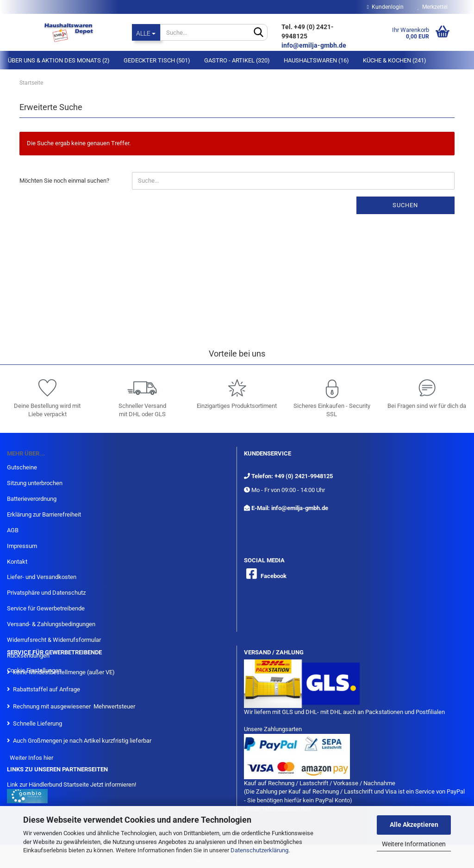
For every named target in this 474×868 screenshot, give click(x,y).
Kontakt (17, 562)
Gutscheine (22, 467)
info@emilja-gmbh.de (315, 45)
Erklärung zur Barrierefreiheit (44, 514)
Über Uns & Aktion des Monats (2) (59, 60)
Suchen (405, 205)
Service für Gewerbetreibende (46, 608)
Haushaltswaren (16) (316, 60)
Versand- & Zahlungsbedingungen (51, 624)
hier (48, 758)
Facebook (274, 576)
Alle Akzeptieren (414, 825)
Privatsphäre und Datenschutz (46, 593)
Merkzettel (433, 7)
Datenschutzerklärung (259, 850)
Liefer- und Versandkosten (42, 577)
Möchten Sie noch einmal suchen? (64, 181)
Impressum (22, 546)
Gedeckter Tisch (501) (157, 60)
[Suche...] (146, 32)
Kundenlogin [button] (385, 7)
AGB (13, 530)
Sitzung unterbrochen (35, 483)
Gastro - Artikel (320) (237, 60)
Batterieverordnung (32, 499)
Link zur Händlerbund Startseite (48, 785)
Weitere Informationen (414, 844)
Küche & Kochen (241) (395, 60)
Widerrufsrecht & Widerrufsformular (54, 640)
